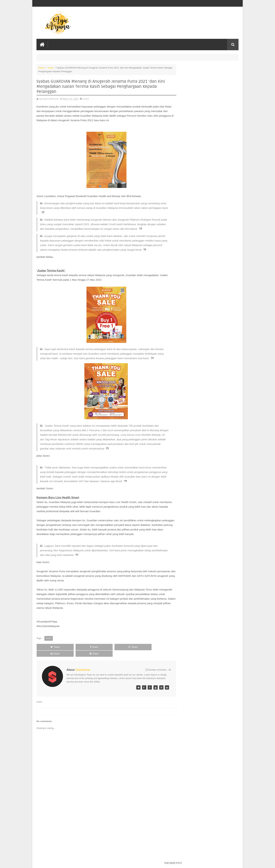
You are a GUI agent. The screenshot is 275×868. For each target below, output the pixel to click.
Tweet (49, 660)
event (50, 67)
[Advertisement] (103, 839)
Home (41, 67)
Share (76, 660)
